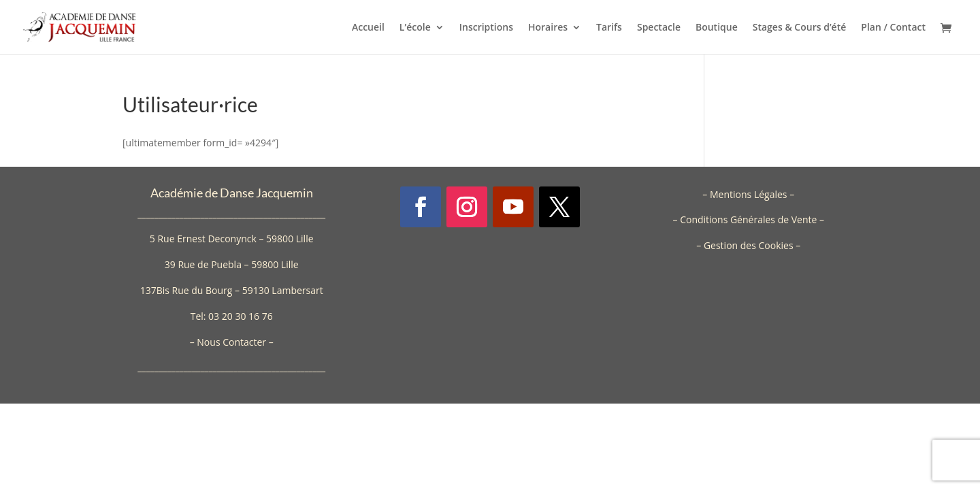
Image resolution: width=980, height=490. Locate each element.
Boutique (717, 28)
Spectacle (659, 28)
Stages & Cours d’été (800, 28)
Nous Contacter (231, 342)
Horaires (548, 28)
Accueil (368, 28)
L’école (415, 28)
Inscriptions (486, 28)
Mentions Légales (749, 194)
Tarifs (609, 28)
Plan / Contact (893, 28)
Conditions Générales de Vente (748, 219)
